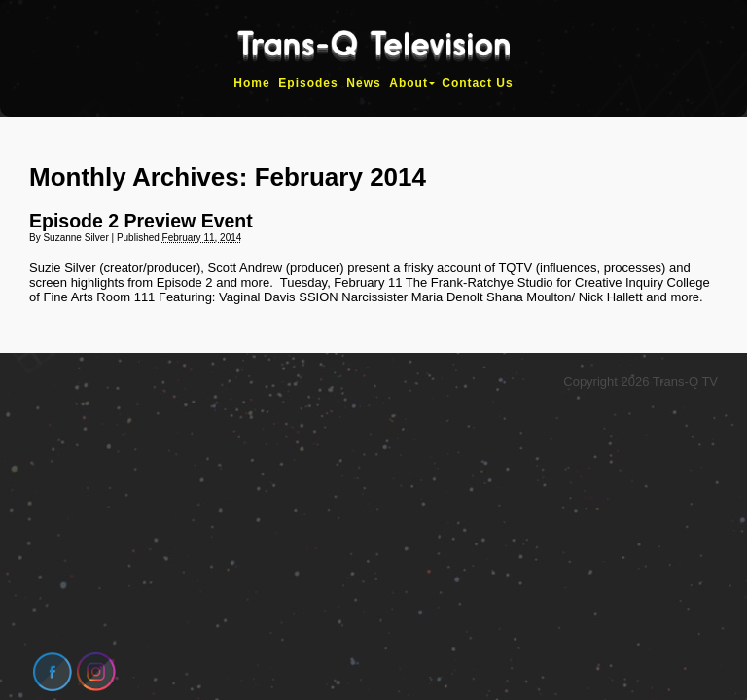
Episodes (308, 83)
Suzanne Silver (75, 238)
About (409, 83)
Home (251, 83)
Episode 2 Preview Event (141, 221)
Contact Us (477, 83)
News (363, 83)
